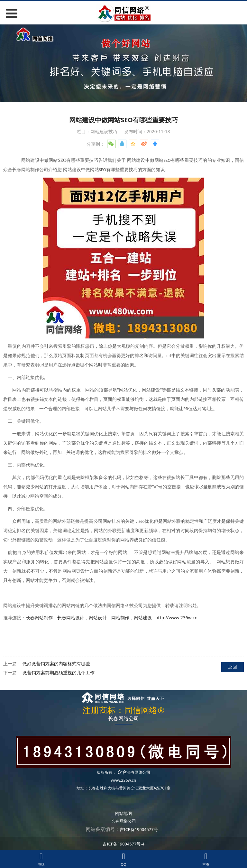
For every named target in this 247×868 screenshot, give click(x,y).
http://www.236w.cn (176, 618)
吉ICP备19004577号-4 (123, 844)
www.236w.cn (123, 780)
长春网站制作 (39, 618)
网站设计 (98, 618)
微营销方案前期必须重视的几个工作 (59, 673)
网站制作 (120, 618)
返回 (233, 667)
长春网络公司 (139, 772)
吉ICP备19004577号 (139, 829)
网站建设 (143, 618)
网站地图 (123, 813)
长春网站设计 (71, 618)
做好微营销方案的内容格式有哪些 (56, 664)
